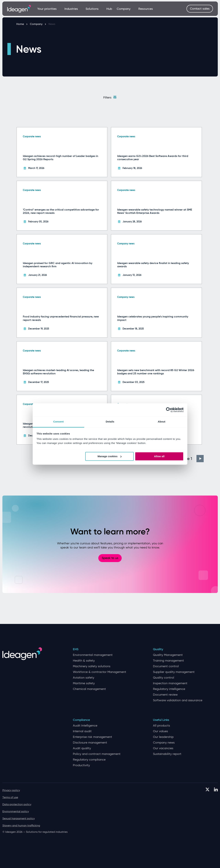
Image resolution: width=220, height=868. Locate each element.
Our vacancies (163, 748)
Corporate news (32, 136)
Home (22, 24)
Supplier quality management (174, 672)
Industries (73, 9)
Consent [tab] (59, 422)
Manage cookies (110, 456)
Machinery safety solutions (92, 666)
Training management (168, 661)
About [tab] (162, 422)
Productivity (81, 765)
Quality (158, 649)
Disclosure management (90, 743)
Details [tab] (110, 422)
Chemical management (89, 689)
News (52, 24)
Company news (126, 244)
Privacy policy (11, 790)
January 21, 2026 (38, 275)
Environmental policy (16, 811)
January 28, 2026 (132, 222)
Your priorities (48, 9)
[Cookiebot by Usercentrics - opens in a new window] (169, 410)
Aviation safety (84, 678)
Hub (109, 9)
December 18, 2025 (133, 329)
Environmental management (93, 655)
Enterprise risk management (92, 737)
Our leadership (163, 737)
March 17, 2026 (36, 168)
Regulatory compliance (89, 760)
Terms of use (10, 797)
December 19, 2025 (39, 329)
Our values (160, 731)
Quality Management (168, 655)
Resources (146, 9)
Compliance (81, 720)
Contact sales (200, 9)
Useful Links (161, 720)
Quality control (164, 678)
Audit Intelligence (85, 726)
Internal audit (82, 731)
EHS (76, 649)
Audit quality (82, 748)
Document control (166, 666)
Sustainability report (167, 754)
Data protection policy (17, 804)
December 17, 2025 (39, 382)
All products (161, 726)
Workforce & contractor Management (100, 672)
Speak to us (110, 558)
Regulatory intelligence (169, 689)
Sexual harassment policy (19, 818)
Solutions (94, 9)
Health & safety (84, 661)
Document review (165, 695)
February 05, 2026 (38, 222)
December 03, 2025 (134, 382)
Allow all (159, 456)
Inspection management (170, 683)
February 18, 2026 (132, 168)
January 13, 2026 (132, 275)
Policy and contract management (97, 754)
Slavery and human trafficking (21, 825)
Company (125, 9)
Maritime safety (84, 683)
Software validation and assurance (178, 700)
